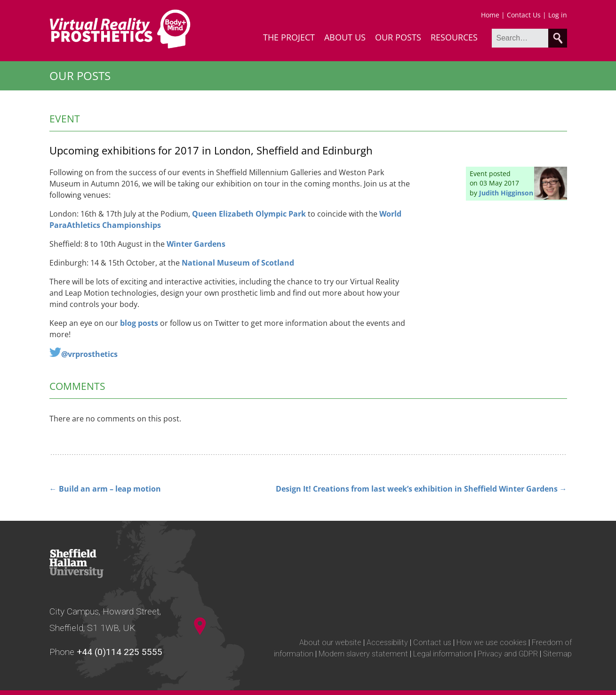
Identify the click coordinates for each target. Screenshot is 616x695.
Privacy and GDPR (508, 654)
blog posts (139, 323)
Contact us (432, 642)
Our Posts (398, 37)
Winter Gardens (196, 244)
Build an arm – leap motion (105, 489)
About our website (330, 642)
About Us (345, 37)
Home (490, 15)
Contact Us (524, 15)
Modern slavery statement (363, 654)
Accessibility (387, 642)
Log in (558, 15)
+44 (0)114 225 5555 (120, 652)
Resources (454, 37)
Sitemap (557, 654)
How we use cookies (492, 642)
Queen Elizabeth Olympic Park (249, 214)
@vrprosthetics (89, 354)
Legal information (443, 654)
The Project (289, 37)
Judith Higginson (506, 193)
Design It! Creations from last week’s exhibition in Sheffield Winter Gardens (421, 489)
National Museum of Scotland (238, 263)
